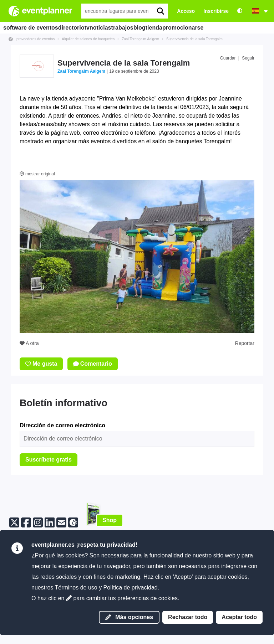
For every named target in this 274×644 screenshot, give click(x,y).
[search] (160, 11)
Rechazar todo (188, 617)
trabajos (149, 27)
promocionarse (232, 27)
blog (174, 27)
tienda (198, 27)
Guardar (228, 58)
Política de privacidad (131, 588)
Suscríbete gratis (49, 460)
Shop (110, 520)
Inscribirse (216, 11)
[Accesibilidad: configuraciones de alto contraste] (240, 11)
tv (99, 27)
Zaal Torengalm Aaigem (81, 71)
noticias (121, 27)
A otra (29, 343)
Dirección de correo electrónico (62, 425)
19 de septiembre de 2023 (134, 71)
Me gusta (41, 364)
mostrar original (37, 174)
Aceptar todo (239, 617)
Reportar (245, 343)
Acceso (186, 11)
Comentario (93, 364)
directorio (75, 27)
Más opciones (129, 617)
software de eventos (31, 27)
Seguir (248, 58)
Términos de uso (76, 588)
